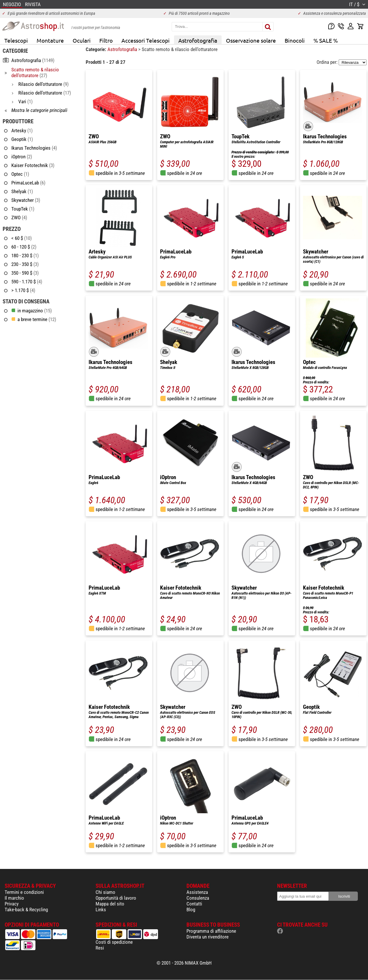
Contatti (194, 904)
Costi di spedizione (114, 942)
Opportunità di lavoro (116, 898)
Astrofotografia (198, 40)
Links (101, 910)
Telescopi (16, 40)
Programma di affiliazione (211, 931)
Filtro (106, 40)
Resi (100, 948)
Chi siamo (105, 892)
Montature (50, 40)
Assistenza (197, 892)
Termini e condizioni (24, 892)
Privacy (12, 904)
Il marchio (14, 898)
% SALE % (326, 40)
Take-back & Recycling (26, 910)
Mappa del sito (110, 904)
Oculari (82, 40)
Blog (191, 910)
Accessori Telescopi (146, 40)
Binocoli (295, 40)
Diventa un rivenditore (208, 937)
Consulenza (198, 898)
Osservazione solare (251, 40)
